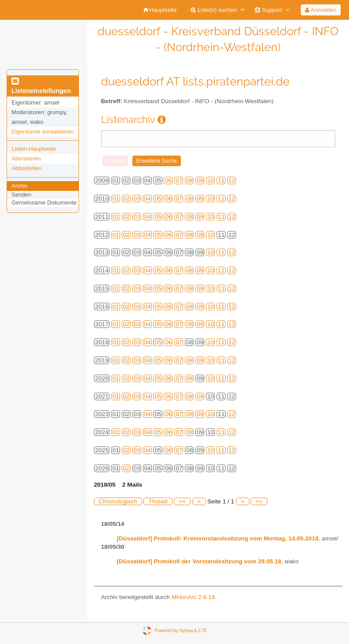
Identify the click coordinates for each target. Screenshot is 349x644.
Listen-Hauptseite (34, 149)
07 (179, 181)
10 (211, 181)
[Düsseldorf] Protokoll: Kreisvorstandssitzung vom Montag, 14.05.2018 (218, 538)
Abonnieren (26, 158)
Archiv (19, 186)
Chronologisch (118, 501)
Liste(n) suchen (214, 10)
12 (232, 181)
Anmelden (321, 10)
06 (168, 181)
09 (200, 181)
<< (182, 501)
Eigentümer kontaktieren (43, 132)
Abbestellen (26, 168)
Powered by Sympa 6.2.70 (181, 630)
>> (259, 501)
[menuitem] (160, 10)
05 (158, 199)
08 (190, 181)
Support (268, 10)
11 (221, 181)
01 (116, 199)
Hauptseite (160, 10)
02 (126, 199)
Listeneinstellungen (41, 86)
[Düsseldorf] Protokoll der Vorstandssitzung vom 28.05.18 (199, 561)
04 (148, 199)
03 (137, 199)
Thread (158, 501)
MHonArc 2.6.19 (193, 597)
